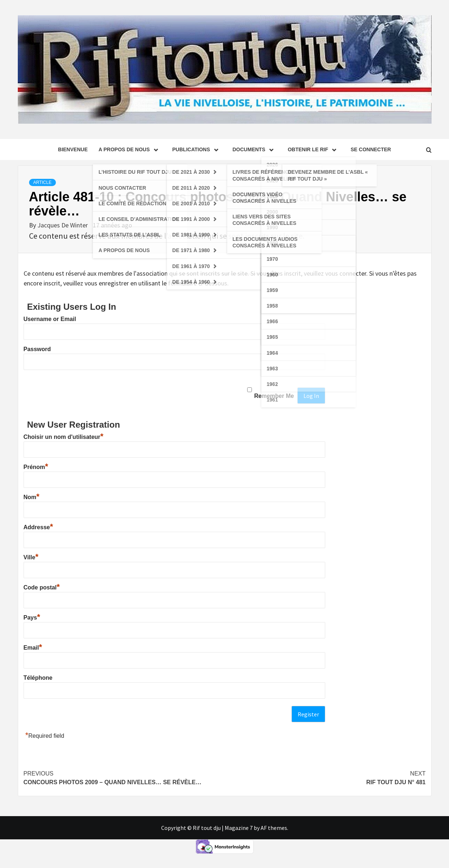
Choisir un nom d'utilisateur (64, 437)
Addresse (38, 527)
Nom (32, 497)
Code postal (42, 587)
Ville (31, 557)
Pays (32, 618)
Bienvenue (73, 149)
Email (33, 648)
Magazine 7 (239, 828)
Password (37, 349)
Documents (255, 149)
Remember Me (274, 396)
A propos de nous (130, 149)
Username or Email (50, 319)
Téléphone (38, 678)
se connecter (371, 149)
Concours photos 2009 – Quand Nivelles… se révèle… (124, 777)
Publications (197, 149)
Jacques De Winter (63, 225)
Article (42, 182)
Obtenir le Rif (314, 149)
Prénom (36, 467)
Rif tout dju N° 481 (325, 777)
